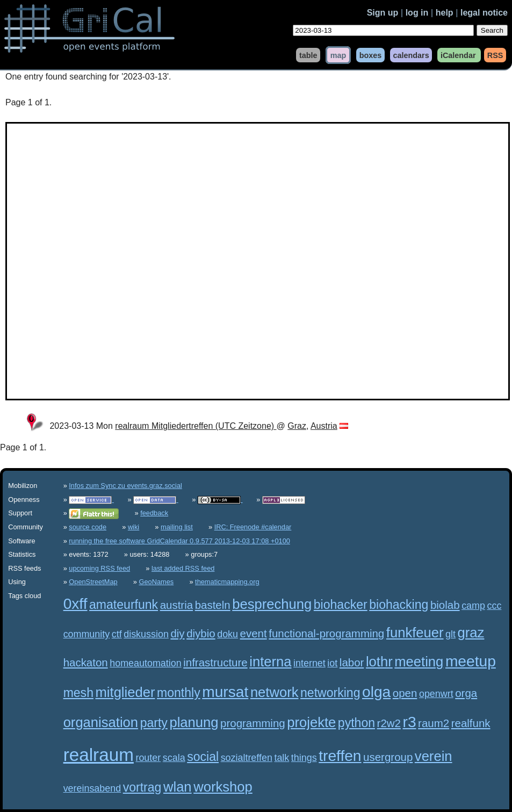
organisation (101, 722)
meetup (471, 661)
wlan (178, 787)
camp (473, 606)
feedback (154, 513)
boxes (371, 55)
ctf (117, 634)
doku (228, 634)
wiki (134, 527)
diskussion (146, 634)
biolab (445, 605)
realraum (99, 755)
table (308, 55)
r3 (410, 722)
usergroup (388, 757)
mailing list (177, 527)
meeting (419, 662)
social (203, 757)
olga (376, 692)
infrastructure (215, 662)
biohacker (341, 605)
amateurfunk (124, 605)
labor (352, 662)
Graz (297, 426)
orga (466, 693)
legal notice (484, 13)
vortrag (142, 787)
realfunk (471, 723)
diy (177, 633)
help (445, 13)
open (405, 693)
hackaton (86, 662)
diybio (201, 633)
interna (270, 662)
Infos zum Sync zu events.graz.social (125, 486)
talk (282, 758)
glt (450, 634)
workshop (223, 787)
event (254, 633)
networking (330, 693)
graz (471, 633)
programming (253, 723)
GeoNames (157, 582)
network (275, 692)
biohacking (399, 605)
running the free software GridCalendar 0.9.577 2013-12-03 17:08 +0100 (179, 541)
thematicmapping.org (227, 582)
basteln (213, 605)
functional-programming (326, 633)
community (87, 634)
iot (332, 663)
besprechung (272, 604)
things (304, 758)
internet (309, 663)
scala (174, 758)
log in (417, 13)
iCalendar (458, 55)
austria (176, 605)
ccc (494, 606)
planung (194, 722)
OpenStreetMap (93, 582)
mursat (225, 692)
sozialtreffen (247, 758)
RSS (495, 55)
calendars (411, 55)
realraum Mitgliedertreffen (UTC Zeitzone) (196, 426)
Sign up (383, 13)
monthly (179, 693)
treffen (340, 756)
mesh (78, 693)
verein (434, 756)
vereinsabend (92, 788)
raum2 (434, 723)
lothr (379, 662)
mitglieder (125, 692)
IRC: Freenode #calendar (253, 527)
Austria (324, 426)
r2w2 (389, 723)
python (356, 723)
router (148, 758)
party (154, 723)
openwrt (436, 694)
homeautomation (145, 663)
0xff (75, 604)
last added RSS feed (183, 568)
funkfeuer (415, 633)
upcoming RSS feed (99, 568)
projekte (311, 722)
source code (88, 527)
